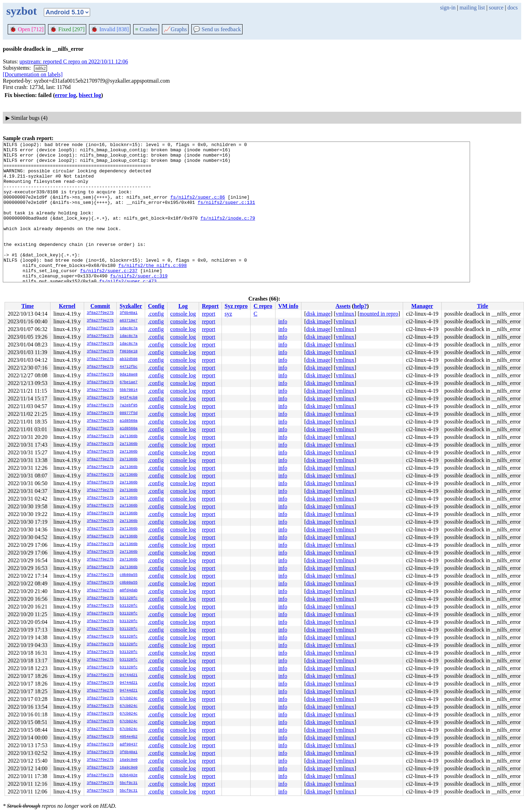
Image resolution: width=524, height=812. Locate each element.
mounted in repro (379, 314)
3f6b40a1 (128, 313)
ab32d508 (128, 359)
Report (210, 306)
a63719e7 (128, 321)
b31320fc (128, 598)
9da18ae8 (128, 375)
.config (156, 314)
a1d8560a (128, 421)
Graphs (175, 29)
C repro (263, 306)
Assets (343, 306)
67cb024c (128, 699)
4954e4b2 (128, 737)
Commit (100, 306)
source (496, 8)
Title (483, 306)
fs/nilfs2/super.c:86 (198, 208)
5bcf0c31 (128, 783)
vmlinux (345, 314)
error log (66, 95)
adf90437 (128, 745)
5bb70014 (128, 390)
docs (513, 8)
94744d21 (128, 675)
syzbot (22, 11)
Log (183, 306)
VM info (288, 306)
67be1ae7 (128, 383)
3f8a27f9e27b (100, 313)
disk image (318, 314)
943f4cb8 (128, 398)
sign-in (448, 8)
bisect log (90, 95)
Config (156, 306)
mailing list (472, 8)
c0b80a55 (128, 575)
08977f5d (128, 413)
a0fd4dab (128, 591)
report (209, 314)
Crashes (146, 29)
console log (183, 314)
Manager (422, 306)
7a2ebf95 (128, 406)
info (283, 321)
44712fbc (128, 367)
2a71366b (128, 436)
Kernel (67, 306)
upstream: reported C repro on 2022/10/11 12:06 (74, 61)
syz (228, 314)
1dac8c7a (128, 329)
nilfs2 (41, 68)
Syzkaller (131, 306)
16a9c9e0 (128, 760)
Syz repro (236, 306)
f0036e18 (128, 352)
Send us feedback (217, 29)
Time (28, 306)
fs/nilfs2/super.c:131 (226, 215)
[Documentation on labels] (33, 74)
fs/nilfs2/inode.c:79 (228, 234)
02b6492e (128, 776)
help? (360, 306)
